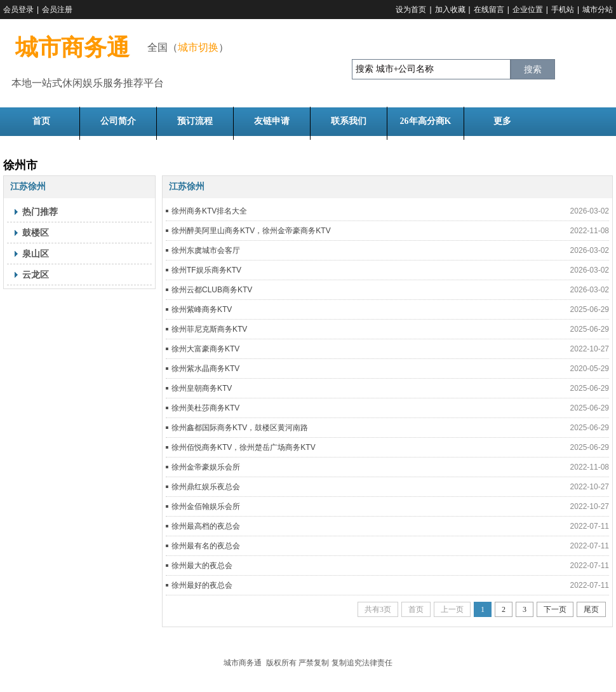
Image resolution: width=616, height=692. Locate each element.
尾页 (591, 609)
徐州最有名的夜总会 (206, 546)
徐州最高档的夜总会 (206, 526)
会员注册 (57, 10)
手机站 (563, 10)
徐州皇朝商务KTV (202, 388)
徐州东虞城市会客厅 (206, 250)
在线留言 (489, 10)
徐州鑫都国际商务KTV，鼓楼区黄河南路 (240, 428)
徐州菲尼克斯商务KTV (209, 329)
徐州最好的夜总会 (202, 585)
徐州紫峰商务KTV (202, 309)
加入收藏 (450, 10)
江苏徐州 (28, 187)
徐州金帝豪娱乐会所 (206, 467)
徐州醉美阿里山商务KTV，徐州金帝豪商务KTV (251, 231)
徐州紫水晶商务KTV (205, 369)
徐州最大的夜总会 (202, 566)
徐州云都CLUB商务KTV (212, 290)
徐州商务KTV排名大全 (209, 211)
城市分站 (598, 10)
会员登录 (18, 10)
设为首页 (411, 10)
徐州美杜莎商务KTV (205, 408)
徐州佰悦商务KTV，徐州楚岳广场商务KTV (244, 447)
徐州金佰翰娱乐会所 (206, 506)
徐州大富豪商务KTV (205, 349)
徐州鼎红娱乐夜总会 (206, 487)
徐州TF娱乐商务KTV (206, 270)
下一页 (555, 609)
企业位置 (528, 10)
